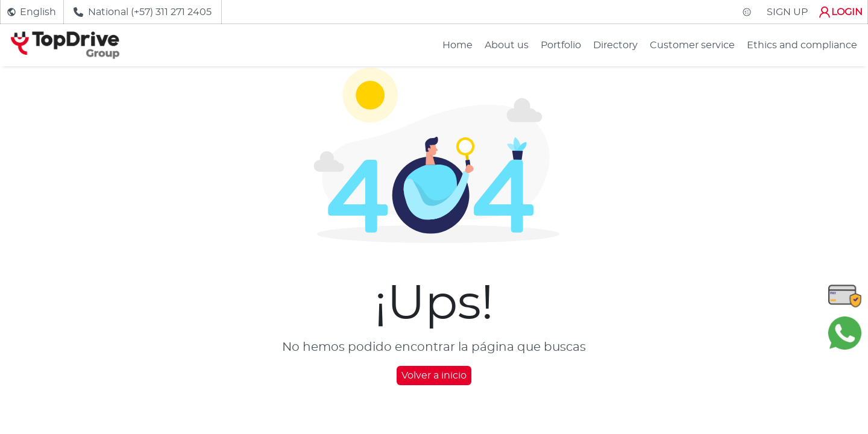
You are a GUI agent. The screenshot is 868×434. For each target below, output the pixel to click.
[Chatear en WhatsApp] (845, 333)
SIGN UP (787, 12)
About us (507, 45)
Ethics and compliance (802, 45)
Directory (615, 45)
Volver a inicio (434, 376)
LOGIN (840, 12)
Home (458, 45)
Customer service (692, 45)
